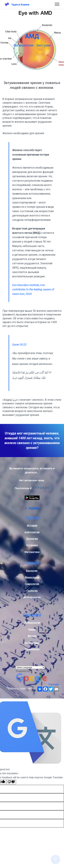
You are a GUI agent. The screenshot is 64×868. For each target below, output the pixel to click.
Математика (32, 552)
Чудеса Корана (20, 5)
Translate (37, 684)
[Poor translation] (11, 782)
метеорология (32, 597)
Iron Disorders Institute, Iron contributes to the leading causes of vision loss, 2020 (33, 289)
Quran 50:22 (19, 345)
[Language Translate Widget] (30, 667)
